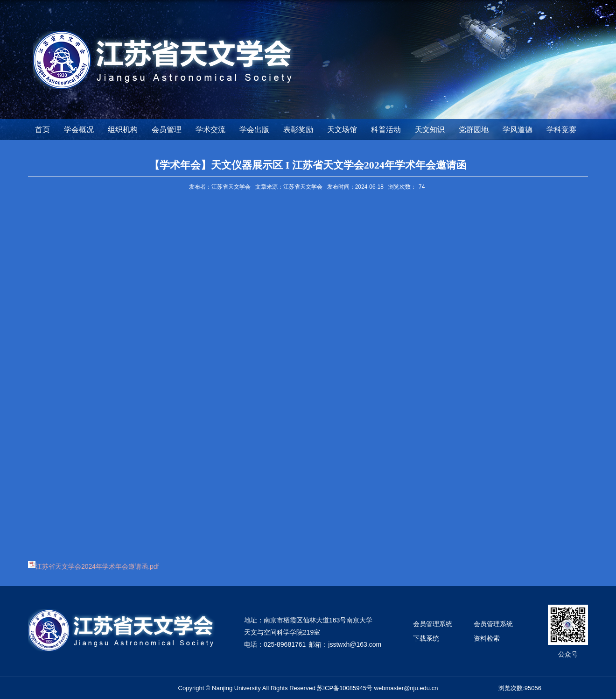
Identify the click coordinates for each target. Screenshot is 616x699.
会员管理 (167, 130)
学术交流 (210, 130)
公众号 (568, 654)
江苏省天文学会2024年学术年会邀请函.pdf (97, 566)
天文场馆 (342, 130)
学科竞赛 (561, 130)
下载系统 (426, 638)
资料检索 (487, 638)
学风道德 (518, 130)
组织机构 (123, 130)
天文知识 (430, 130)
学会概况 (79, 130)
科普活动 (386, 130)
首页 (42, 130)
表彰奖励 (298, 130)
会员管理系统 (433, 624)
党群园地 (474, 130)
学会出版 (254, 130)
